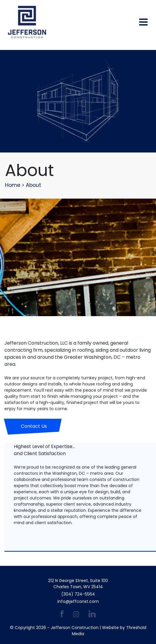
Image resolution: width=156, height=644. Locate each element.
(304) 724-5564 (78, 594)
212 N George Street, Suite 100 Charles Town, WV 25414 (78, 584)
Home (13, 185)
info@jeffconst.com (78, 601)
